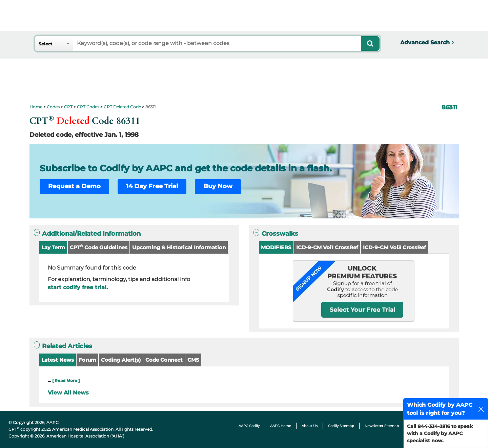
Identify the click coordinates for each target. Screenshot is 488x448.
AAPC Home (281, 426)
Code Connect (164, 360)
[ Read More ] (66, 380)
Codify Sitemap (341, 426)
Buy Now (218, 186)
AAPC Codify (249, 426)
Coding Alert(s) (121, 360)
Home (36, 107)
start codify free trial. (78, 287)
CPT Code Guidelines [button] (99, 247)
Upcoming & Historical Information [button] (179, 247)
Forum (87, 360)
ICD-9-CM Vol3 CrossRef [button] (394, 247)
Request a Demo (74, 186)
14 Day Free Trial (152, 186)
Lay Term (53, 247)
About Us (310, 426)
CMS (193, 360)
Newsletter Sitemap (382, 426)
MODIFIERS (276, 247)
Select (45, 44)
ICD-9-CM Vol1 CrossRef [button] (327, 247)
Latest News (58, 360)
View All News (68, 393)
